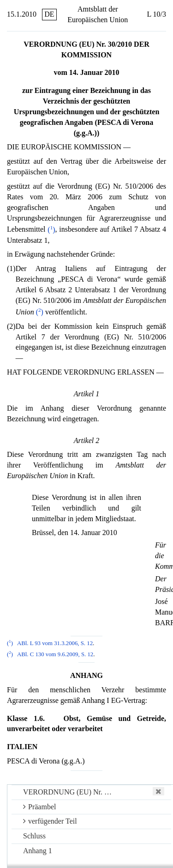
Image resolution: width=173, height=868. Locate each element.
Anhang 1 (38, 851)
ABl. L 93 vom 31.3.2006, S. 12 (55, 643)
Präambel (39, 807)
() (51, 230)
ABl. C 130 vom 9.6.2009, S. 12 (55, 654)
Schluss (34, 836)
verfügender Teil (50, 821)
